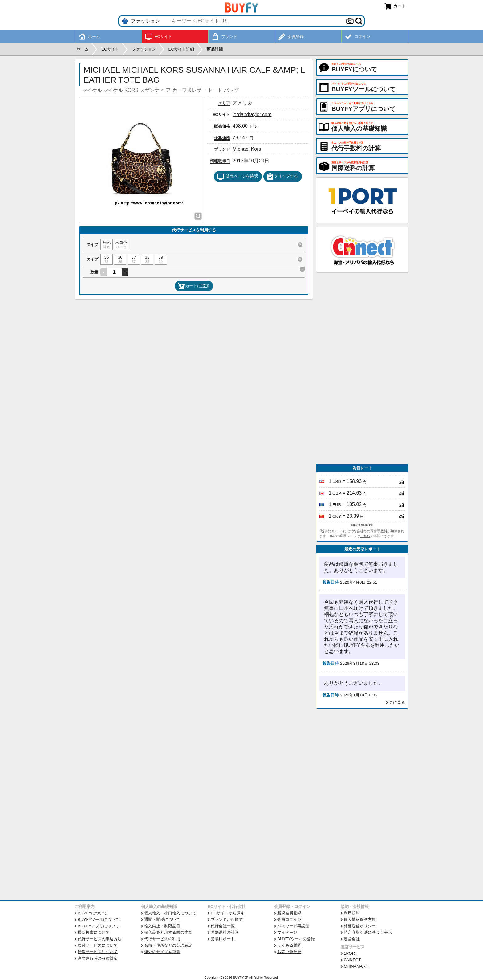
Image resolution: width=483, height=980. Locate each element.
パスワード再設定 (293, 926)
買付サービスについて (98, 945)
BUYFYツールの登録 (296, 939)
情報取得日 (220, 161)
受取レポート (223, 939)
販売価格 (222, 126)
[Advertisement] (362, 368)
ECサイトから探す (228, 913)
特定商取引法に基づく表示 (368, 932)
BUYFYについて (92, 913)
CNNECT (352, 960)
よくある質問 (289, 945)
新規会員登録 (289, 913)
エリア (224, 103)
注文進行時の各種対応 (98, 958)
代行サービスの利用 (162, 939)
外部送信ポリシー (360, 926)
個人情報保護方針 (360, 919)
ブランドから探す (227, 919)
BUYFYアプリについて (98, 926)
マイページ (287, 932)
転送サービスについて (98, 952)
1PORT (351, 953)
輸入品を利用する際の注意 (168, 932)
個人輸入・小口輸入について (170, 913)
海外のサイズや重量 (162, 952)
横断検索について (94, 932)
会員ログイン (289, 919)
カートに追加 (193, 286)
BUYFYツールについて (98, 919)
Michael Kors (247, 149)
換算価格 (222, 138)
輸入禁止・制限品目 (162, 926)
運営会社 (352, 939)
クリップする (282, 177)
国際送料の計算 (225, 932)
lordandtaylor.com (252, 114)
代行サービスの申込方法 (100, 939)
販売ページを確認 (237, 177)
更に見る (397, 702)
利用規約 (352, 913)
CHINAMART (356, 966)
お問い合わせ (289, 952)
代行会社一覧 (223, 926)
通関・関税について (162, 919)
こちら (365, 536)
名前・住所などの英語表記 (168, 945)
